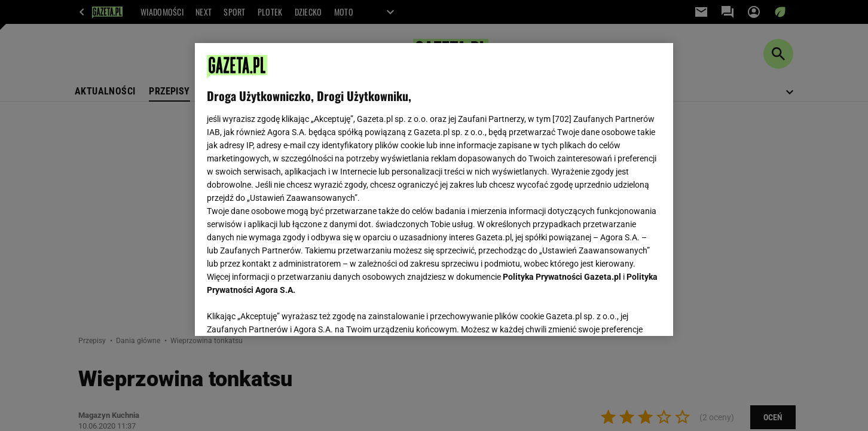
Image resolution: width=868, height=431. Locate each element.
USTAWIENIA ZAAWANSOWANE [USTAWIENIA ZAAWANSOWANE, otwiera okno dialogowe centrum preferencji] (285, 312)
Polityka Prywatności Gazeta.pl (562, 277)
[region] (434, 189)
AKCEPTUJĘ (621, 313)
